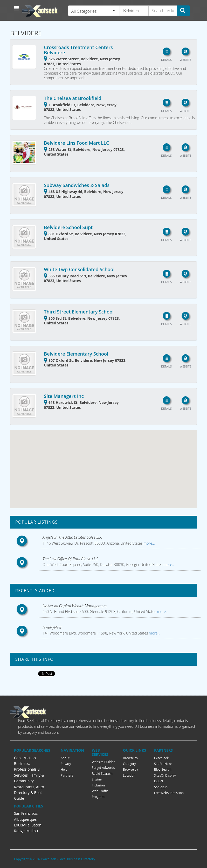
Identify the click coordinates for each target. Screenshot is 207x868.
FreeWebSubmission (169, 793)
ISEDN (158, 781)
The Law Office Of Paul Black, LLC (70, 559)
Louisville (22, 825)
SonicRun (161, 787)
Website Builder (103, 762)
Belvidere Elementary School (76, 354)
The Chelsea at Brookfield (73, 98)
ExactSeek (161, 758)
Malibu (32, 831)
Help (64, 769)
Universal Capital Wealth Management (75, 606)
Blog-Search (163, 769)
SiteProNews (163, 764)
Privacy (66, 764)
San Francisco (26, 813)
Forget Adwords (103, 768)
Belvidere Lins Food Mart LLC (76, 143)
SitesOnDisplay (165, 775)
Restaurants (24, 787)
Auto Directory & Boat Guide (29, 793)
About (65, 758)
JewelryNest (52, 627)
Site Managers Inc (64, 396)
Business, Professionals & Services (27, 769)
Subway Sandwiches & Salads (77, 185)
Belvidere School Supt (68, 227)
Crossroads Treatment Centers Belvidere (78, 50)
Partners (67, 775)
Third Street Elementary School (79, 312)
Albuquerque (25, 819)
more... (149, 543)
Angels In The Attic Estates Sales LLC (73, 537)
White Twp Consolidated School (79, 269)
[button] (17, 8)
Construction (25, 758)
